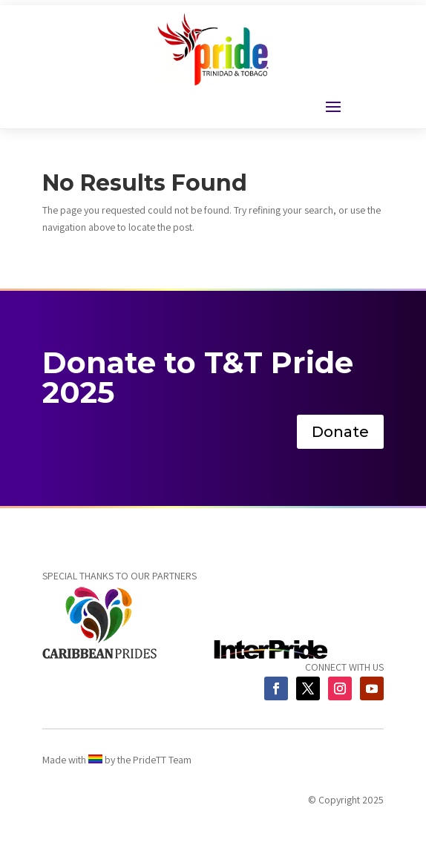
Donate (340, 432)
